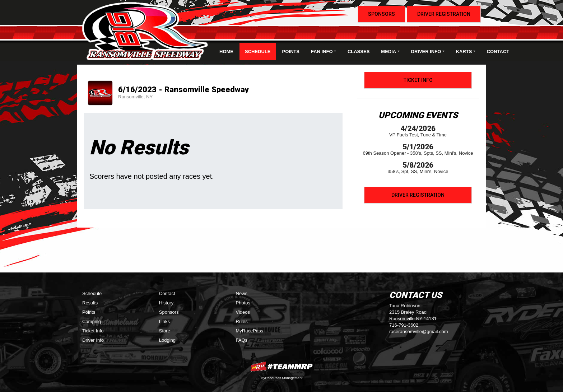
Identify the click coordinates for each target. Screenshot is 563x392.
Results (90, 303)
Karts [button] (464, 52)
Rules (242, 321)
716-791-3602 (404, 325)
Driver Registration (444, 14)
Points (291, 52)
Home (226, 52)
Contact (498, 52)
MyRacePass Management (281, 378)
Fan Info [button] (322, 52)
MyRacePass (250, 331)
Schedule (258, 52)
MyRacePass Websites (281, 366)
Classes (359, 52)
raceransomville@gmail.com (418, 332)
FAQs (242, 340)
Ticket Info (418, 80)
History (166, 303)
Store (165, 331)
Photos (243, 303)
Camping (92, 321)
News (242, 293)
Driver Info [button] (426, 52)
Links (164, 321)
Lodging (167, 340)
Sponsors (381, 14)
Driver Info (93, 340)
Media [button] (388, 52)
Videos (243, 312)
